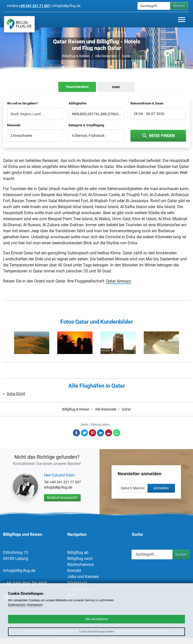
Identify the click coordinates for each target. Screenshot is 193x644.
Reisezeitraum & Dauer (147, 103)
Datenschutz (17, 605)
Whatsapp (117, 433)
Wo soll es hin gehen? (22, 103)
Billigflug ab (78, 552)
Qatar (126, 56)
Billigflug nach (80, 559)
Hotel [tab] (116, 87)
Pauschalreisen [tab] (77, 87)
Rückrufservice (80, 565)
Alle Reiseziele (106, 56)
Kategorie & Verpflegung (86, 125)
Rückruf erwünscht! (62, 498)
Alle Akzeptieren (97, 619)
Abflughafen (78, 103)
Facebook (76, 433)
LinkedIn (101, 433)
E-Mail (109, 433)
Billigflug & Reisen (76, 56)
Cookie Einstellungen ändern (97, 632)
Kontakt (74, 571)
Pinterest (92, 433)
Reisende (14, 125)
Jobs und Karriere (83, 577)
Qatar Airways (118, 281)
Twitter (84, 433)
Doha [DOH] (16, 394)
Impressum (77, 583)
